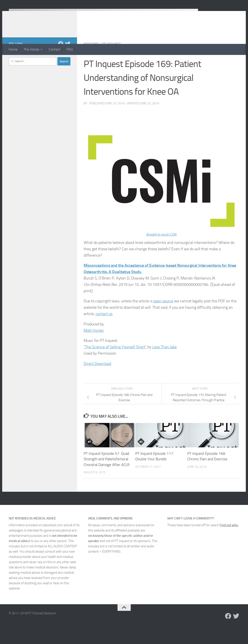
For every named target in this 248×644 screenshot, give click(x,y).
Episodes (91, 61)
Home (13, 49)
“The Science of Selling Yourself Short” (115, 365)
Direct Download (97, 381)
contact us (104, 331)
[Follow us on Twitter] (68, 61)
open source (163, 319)
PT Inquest (111, 61)
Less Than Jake (164, 365)
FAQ (70, 49)
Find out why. (229, 543)
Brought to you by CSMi (161, 252)
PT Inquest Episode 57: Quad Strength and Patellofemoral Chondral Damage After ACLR (107, 477)
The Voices (31, 49)
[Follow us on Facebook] (61, 61)
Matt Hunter (94, 348)
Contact (54, 49)
